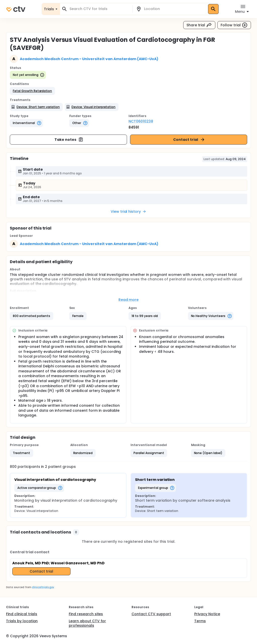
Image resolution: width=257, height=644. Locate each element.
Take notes (69, 140)
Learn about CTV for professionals (87, 623)
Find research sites (86, 614)
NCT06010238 (141, 121)
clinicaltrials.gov (43, 587)
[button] (32, 91)
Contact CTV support (151, 614)
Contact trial (189, 140)
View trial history (128, 211)
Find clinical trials (22, 614)
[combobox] (99, 9)
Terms (200, 621)
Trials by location (22, 621)
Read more (129, 300)
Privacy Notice (207, 614)
